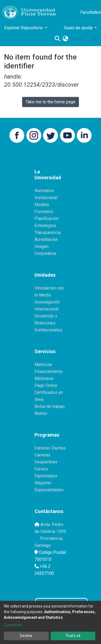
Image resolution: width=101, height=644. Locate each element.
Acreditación (46, 239)
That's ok (73, 636)
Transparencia (48, 233)
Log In (77, 39)
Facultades (91, 12)
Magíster (43, 483)
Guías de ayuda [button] (79, 28)
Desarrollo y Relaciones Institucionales (48, 323)
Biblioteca (44, 378)
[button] (65, 39)
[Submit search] (57, 39)
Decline (26, 636)
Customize (13, 625)
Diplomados (46, 476)
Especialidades (49, 490)
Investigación (47, 302)
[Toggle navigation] (93, 39)
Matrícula (43, 365)
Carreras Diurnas (50, 448)
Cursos (41, 469)
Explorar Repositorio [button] (24, 28)
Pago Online (46, 385)
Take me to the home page (50, 102)
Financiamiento (49, 372)
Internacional (46, 309)
